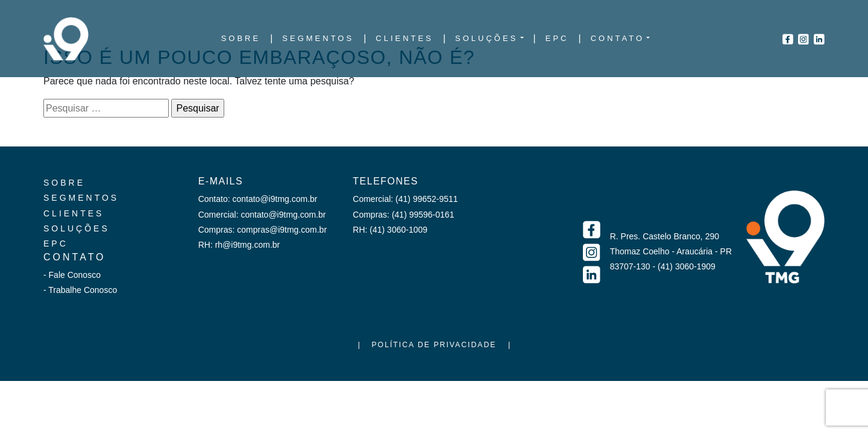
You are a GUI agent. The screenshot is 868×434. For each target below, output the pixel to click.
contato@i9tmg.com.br (275, 199)
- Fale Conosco (72, 275)
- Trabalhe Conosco (80, 290)
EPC (56, 244)
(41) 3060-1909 (687, 266)
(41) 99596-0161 (423, 215)
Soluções (77, 228)
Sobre (64, 183)
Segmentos (81, 198)
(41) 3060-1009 (398, 230)
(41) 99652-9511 (427, 199)
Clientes (74, 213)
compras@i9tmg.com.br (282, 230)
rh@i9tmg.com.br (248, 245)
